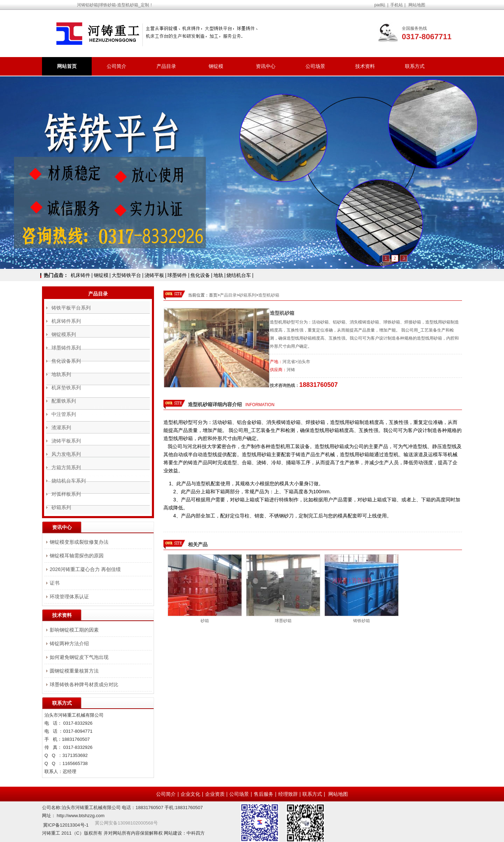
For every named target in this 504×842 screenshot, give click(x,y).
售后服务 (264, 794)
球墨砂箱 (283, 621)
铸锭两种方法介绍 (69, 643)
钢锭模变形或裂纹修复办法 (79, 542)
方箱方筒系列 (66, 467)
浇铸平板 (154, 275)
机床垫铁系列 (66, 388)
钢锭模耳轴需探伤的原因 (77, 556)
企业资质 (215, 794)
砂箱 (205, 621)
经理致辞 (288, 794)
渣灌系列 (61, 427)
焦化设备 (200, 275)
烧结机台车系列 (69, 481)
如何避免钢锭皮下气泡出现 (79, 657)
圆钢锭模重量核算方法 (74, 671)
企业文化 (190, 794)
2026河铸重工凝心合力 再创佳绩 (85, 569)
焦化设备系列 (66, 361)
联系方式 (415, 66)
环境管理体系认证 (69, 597)
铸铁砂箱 (362, 621)
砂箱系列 (247, 295)
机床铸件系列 (66, 321)
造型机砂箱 (269, 295)
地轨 (218, 275)
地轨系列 (61, 374)
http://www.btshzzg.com (81, 816)
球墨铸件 (177, 275)
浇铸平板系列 (66, 441)
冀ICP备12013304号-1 (66, 825)
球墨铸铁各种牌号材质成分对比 (84, 684)
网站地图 (417, 5)
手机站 (397, 5)
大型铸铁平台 (126, 275)
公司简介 (117, 66)
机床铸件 (80, 275)
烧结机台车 (239, 275)
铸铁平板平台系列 (71, 308)
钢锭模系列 (64, 334)
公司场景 (315, 66)
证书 (55, 583)
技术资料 (365, 66)
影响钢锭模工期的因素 (74, 630)
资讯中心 (266, 66)
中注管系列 (64, 414)
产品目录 (166, 66)
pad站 (380, 5)
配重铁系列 (64, 401)
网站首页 (67, 66)
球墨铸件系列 (66, 348)
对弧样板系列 (66, 494)
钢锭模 (216, 66)
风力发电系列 (66, 454)
